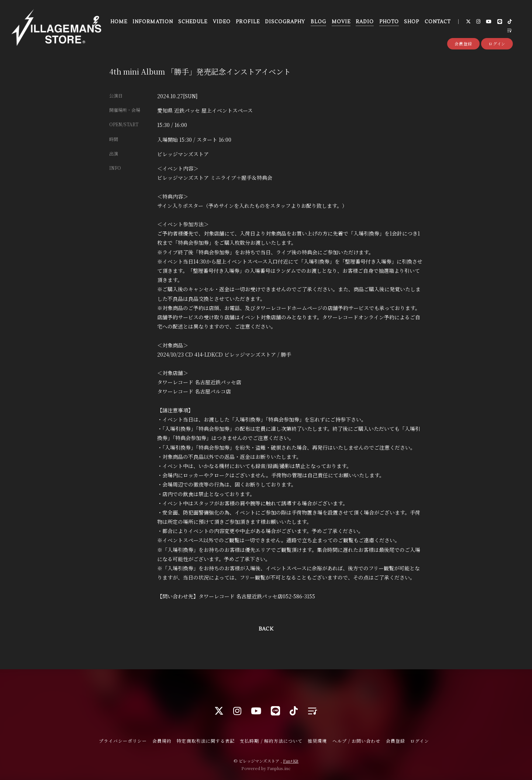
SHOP (412, 22)
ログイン (497, 44)
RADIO (365, 22)
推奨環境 (317, 741)
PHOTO (389, 22)
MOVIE (341, 22)
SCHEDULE (193, 22)
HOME (119, 22)
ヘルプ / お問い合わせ (356, 741)
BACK (266, 629)
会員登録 (463, 44)
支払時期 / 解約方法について (271, 741)
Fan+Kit (291, 761)
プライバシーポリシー (123, 741)
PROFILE (248, 22)
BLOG (318, 22)
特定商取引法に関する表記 (205, 741)
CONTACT (438, 22)
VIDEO (222, 22)
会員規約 (162, 741)
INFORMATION (153, 22)
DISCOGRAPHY (285, 22)
